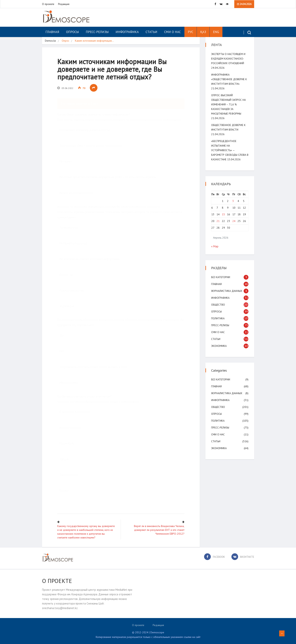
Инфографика (127, 32)
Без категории (221, 277)
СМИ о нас (172, 32)
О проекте (48, 4)
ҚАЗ (203, 32)
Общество (218, 305)
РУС (191, 32)
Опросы (73, 32)
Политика (218, 318)
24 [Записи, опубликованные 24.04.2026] (234, 221)
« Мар (215, 246)
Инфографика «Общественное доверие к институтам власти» (229, 79)
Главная (52, 32)
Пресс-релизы (97, 32)
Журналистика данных (227, 291)
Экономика (219, 346)
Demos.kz (50, 41)
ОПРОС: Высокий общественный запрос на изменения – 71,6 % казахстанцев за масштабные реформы (228, 104)
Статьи (151, 32)
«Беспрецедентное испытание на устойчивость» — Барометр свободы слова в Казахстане (230, 150)
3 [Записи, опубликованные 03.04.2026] (233, 201)
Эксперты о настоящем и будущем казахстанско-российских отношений (228, 59)
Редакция (64, 4)
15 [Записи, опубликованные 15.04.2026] (223, 214)
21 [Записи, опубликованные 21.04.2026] (218, 221)
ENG (216, 32)
